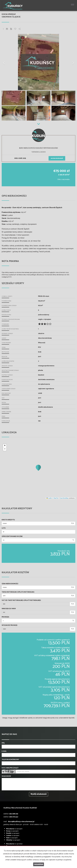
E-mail (4, 751)
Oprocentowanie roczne (12, 537)
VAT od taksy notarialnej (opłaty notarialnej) (21, 600)
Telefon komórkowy (10, 760)
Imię (3, 743)
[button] (7, 62)
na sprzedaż (14, 844)
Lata (4, 528)
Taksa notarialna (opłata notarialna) (18, 592)
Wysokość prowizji (9, 625)
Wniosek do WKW (9, 609)
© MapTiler (55, 498)
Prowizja (5, 617)
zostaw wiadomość (57, 158)
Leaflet (49, 498)
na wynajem (14, 829)
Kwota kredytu (8, 520)
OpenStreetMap (64, 498)
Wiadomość (6, 776)
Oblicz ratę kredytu (64, 179)
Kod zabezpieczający (10, 768)
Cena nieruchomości (10, 584)
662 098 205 (20, 158)
